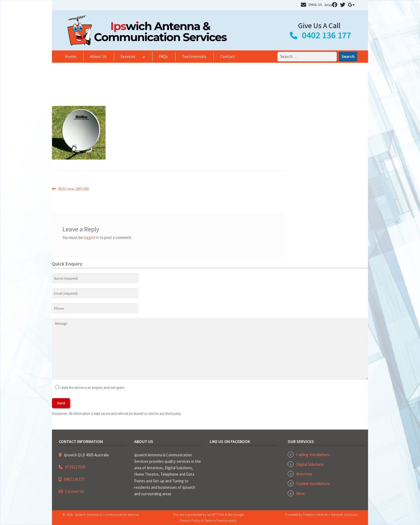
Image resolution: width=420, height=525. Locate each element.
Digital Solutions (310, 464)
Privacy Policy (190, 521)
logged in (91, 237)
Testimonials (194, 56)
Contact (228, 56)
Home (70, 56)
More (301, 493)
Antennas (304, 474)
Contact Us (75, 491)
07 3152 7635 (75, 467)
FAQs (163, 56)
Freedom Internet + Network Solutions (330, 515)
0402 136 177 (327, 35)
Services (128, 56)
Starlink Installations (313, 484)
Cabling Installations (313, 455)
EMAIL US (315, 5)
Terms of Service (216, 521)
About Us (98, 56)
